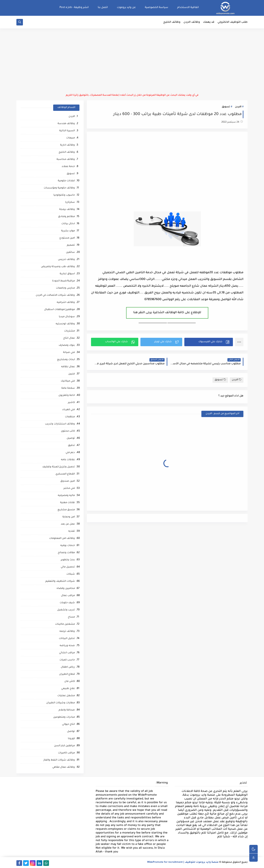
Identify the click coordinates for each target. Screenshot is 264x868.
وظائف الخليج (172, 22)
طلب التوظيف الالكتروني (233, 22)
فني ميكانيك (68, 381)
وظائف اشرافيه (66, 303)
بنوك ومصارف (67, 345)
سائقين (70, 252)
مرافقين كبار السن (64, 746)
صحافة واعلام (67, 710)
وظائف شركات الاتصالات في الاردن (55, 295)
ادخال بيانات (68, 224)
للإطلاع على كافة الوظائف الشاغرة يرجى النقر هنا (167, 313)
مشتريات (69, 331)
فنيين (72, 374)
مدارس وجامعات (65, 288)
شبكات (71, 574)
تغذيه (72, 531)
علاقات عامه (68, 460)
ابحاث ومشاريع (66, 360)
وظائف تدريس (66, 260)
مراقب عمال (68, 596)
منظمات (70, 417)
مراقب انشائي (67, 653)
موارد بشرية (68, 231)
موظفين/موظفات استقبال (59, 310)
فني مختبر (69, 488)
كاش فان (70, 682)
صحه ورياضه (67, 646)
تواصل (71, 732)
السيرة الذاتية (67, 131)
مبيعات (71, 138)
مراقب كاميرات (66, 753)
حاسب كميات (67, 660)
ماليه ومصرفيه (66, 496)
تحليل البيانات (67, 639)
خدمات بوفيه (68, 546)
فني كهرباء (69, 410)
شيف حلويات (67, 603)
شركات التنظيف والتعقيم (60, 581)
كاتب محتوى (68, 431)
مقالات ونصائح (66, 553)
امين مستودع (67, 238)
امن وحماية (69, 517)
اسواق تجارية (67, 274)
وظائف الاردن (192, 22)
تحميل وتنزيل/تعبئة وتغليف (59, 467)
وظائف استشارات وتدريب (60, 424)
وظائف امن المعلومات (62, 539)
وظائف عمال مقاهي (64, 767)
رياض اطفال (68, 667)
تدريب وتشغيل (66, 610)
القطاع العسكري (65, 474)
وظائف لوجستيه (65, 324)
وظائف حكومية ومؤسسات (59, 188)
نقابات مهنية (67, 503)
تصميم (71, 245)
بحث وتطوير (68, 560)
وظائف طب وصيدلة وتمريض (58, 267)
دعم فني (70, 453)
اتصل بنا (103, 8)
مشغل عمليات (66, 696)
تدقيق (71, 446)
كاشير (71, 403)
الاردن (238, 107)
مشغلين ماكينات (65, 624)
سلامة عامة (68, 388)
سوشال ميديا (67, 317)
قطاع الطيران (67, 674)
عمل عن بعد (68, 524)
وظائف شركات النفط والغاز (59, 760)
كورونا (71, 739)
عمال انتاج (69, 338)
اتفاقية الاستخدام (188, 8)
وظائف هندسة (66, 124)
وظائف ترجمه (67, 631)
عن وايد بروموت (126, 8)
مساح (71, 617)
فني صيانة (69, 353)
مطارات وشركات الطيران (61, 703)
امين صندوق (68, 481)
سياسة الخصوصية (156, 8)
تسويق (226, 107)
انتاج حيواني (68, 724)
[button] (209, 342)
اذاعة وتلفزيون (67, 396)
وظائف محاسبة (66, 160)
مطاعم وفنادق (66, 217)
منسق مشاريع (66, 510)
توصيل (71, 438)
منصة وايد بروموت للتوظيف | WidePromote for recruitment (183, 862)
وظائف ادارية (67, 145)
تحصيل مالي (68, 567)
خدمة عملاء (68, 167)
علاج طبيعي (68, 689)
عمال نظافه (68, 367)
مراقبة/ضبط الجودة (63, 281)
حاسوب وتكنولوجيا (64, 195)
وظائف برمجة (67, 210)
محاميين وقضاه (66, 589)
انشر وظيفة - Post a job (74, 8)
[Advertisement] (132, 61)
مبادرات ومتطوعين (64, 717)
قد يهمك (209, 22)
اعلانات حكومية (66, 181)
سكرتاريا (70, 202)
